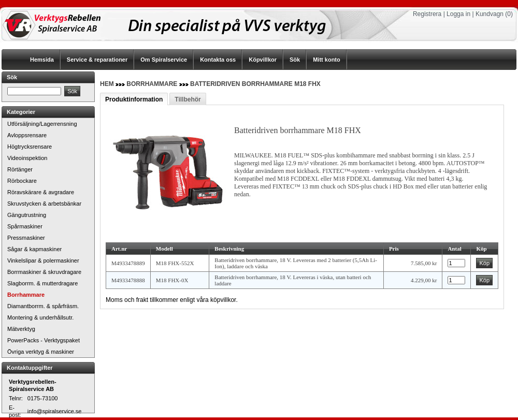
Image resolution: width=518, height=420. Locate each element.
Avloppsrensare (27, 135)
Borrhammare (26, 295)
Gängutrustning (27, 215)
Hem (107, 84)
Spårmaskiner (25, 226)
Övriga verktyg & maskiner (41, 352)
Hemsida (42, 60)
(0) (509, 14)
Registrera (427, 14)
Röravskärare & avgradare (41, 192)
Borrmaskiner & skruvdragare (44, 272)
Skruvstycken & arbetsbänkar (44, 204)
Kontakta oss (218, 60)
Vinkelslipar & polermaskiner (43, 260)
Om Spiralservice (164, 60)
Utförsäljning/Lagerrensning (42, 124)
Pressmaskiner (26, 238)
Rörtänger (20, 169)
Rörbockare (22, 181)
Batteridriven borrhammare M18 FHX (255, 84)
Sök (295, 60)
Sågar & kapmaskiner (34, 249)
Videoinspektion (27, 158)
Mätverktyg (21, 329)
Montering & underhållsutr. (40, 317)
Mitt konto (327, 60)
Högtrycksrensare (30, 147)
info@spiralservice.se (55, 411)
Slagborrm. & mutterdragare (42, 283)
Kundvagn (490, 14)
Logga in (458, 14)
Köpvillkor (263, 60)
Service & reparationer (97, 60)
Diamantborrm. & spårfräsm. (43, 306)
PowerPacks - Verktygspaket (44, 340)
